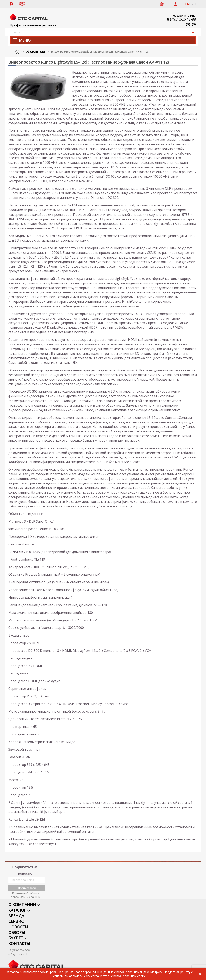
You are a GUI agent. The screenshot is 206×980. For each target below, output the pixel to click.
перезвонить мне (183, 16)
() (194, 24)
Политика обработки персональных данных (26, 890)
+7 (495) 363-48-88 (19, 945)
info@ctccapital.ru (19, 949)
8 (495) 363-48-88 (181, 19)
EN (187, 4)
